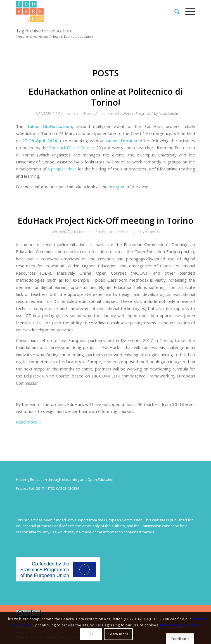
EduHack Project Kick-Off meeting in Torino (105, 221)
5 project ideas (62, 169)
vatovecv (152, 232)
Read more (29, 422)
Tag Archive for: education (43, 31)
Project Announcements (102, 114)
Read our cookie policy (180, 625)
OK (91, 634)
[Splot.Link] (88, 11)
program (117, 187)
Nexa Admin (168, 114)
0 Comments (65, 114)
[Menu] (187, 11)
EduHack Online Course (72, 148)
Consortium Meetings (119, 232)
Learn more (118, 634)
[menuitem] (174, 11)
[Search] (174, 11)
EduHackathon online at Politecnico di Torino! (105, 97)
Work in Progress (136, 114)
